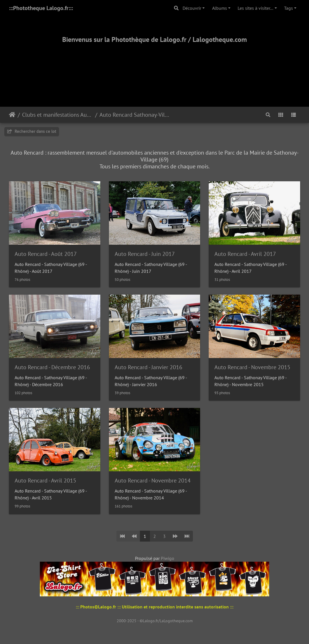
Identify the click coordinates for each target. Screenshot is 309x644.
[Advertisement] (154, 68)
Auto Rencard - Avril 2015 (45, 480)
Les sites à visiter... (255, 8)
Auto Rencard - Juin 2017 (145, 254)
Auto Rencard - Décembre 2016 (52, 367)
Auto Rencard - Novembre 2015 (252, 367)
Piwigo (168, 558)
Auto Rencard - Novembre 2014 (153, 480)
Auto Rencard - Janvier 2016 (148, 367)
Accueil (12, 115)
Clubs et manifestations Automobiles (57, 115)
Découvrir (192, 8)
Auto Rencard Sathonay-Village (135, 115)
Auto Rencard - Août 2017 (46, 254)
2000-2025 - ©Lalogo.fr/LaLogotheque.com (155, 621)
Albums (220, 8)
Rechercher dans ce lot (32, 131)
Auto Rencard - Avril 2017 (245, 254)
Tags (289, 8)
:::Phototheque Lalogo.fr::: (41, 8)
